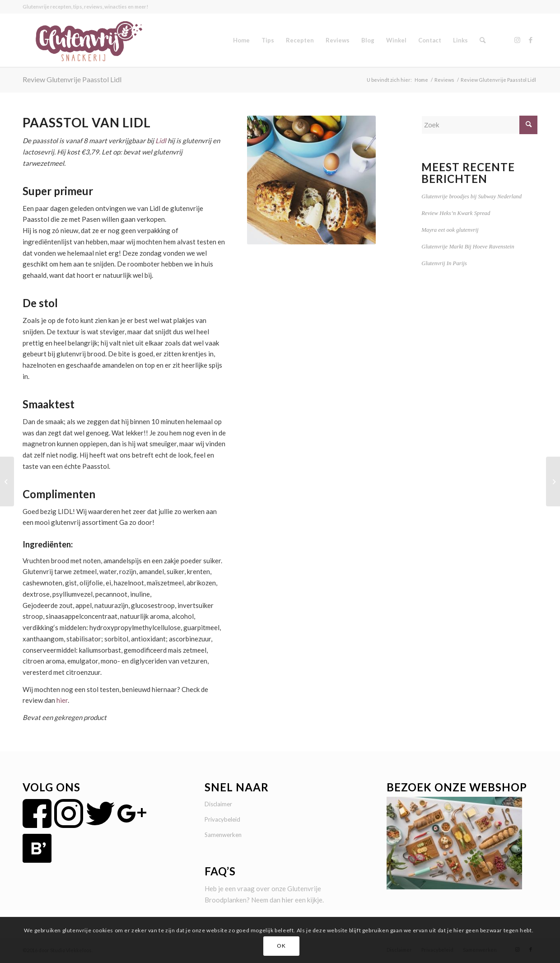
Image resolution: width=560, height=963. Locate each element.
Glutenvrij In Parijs (444, 263)
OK (281, 946)
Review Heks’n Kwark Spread (456, 213)
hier (62, 700)
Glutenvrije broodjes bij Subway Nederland (471, 196)
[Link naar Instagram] (517, 40)
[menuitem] (241, 40)
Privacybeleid (222, 819)
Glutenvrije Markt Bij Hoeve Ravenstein (468, 247)
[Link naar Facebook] (531, 40)
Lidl (161, 140)
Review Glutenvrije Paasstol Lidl (72, 79)
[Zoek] (483, 40)
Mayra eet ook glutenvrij (450, 230)
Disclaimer (218, 804)
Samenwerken (223, 835)
